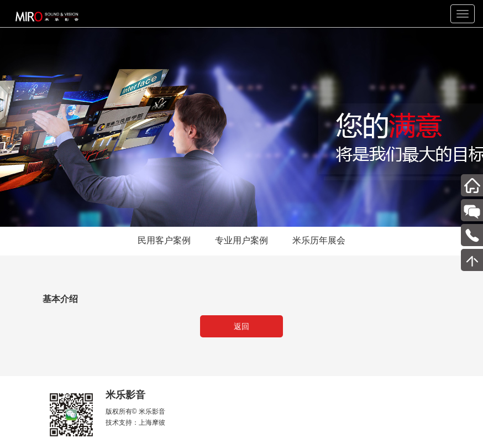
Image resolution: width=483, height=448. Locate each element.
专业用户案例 (242, 240)
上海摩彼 (152, 423)
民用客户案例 (164, 240)
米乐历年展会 (319, 240)
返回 (242, 326)
